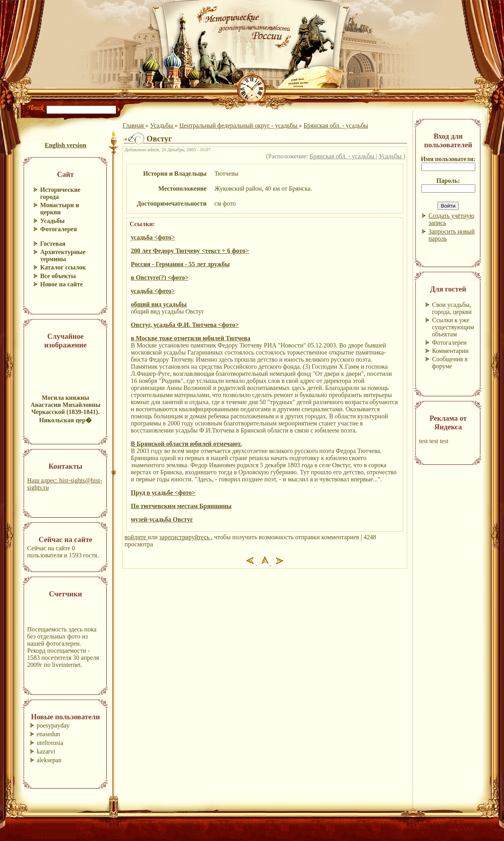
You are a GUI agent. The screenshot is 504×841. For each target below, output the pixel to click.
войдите (136, 537)
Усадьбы (162, 125)
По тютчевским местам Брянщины (181, 506)
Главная (134, 125)
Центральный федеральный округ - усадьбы (239, 125)
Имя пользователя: (448, 159)
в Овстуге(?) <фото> (159, 278)
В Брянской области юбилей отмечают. (186, 444)
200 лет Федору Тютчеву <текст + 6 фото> (190, 251)
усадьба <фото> (153, 237)
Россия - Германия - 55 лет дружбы (180, 264)
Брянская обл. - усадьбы (336, 125)
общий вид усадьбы (159, 304)
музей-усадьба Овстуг (162, 519)
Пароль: (448, 181)
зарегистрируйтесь (185, 537)
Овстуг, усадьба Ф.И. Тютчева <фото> (185, 325)
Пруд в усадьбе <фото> (163, 493)
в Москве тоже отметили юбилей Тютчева (191, 338)
